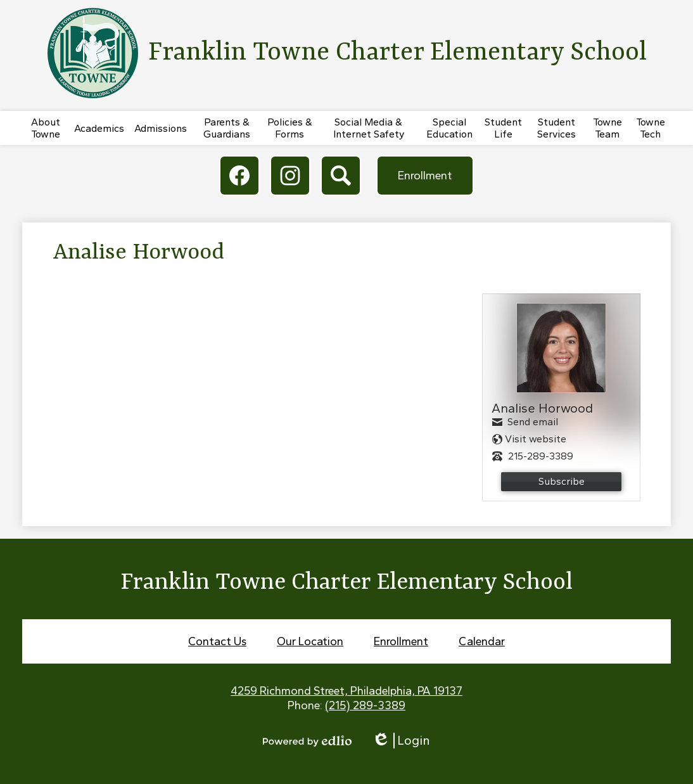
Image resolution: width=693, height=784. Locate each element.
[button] (46, 128)
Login (401, 741)
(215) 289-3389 (365, 705)
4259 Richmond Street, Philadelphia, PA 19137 (346, 691)
